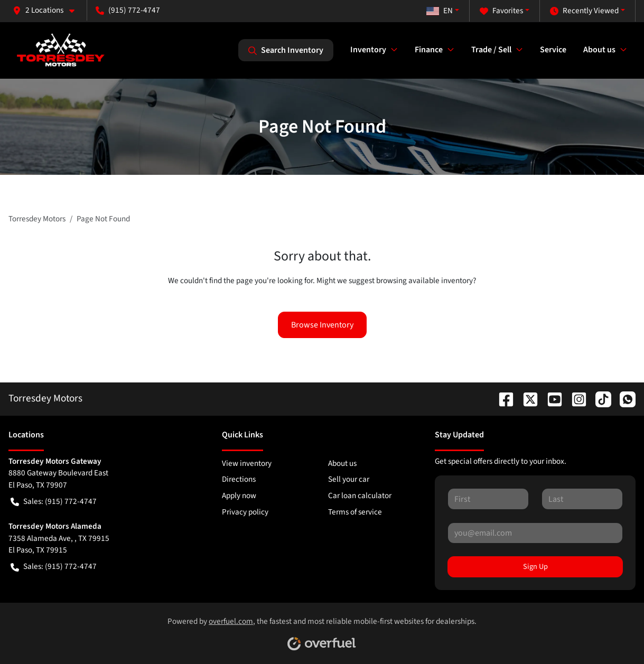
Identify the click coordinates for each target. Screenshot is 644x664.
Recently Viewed (584, 11)
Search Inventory (286, 50)
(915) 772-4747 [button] (128, 10)
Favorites (501, 11)
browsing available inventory (424, 280)
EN (440, 11)
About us (342, 463)
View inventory (247, 463)
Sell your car (349, 479)
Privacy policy (245, 512)
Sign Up (535, 567)
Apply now (239, 495)
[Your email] (535, 533)
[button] (48, 10)
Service (553, 50)
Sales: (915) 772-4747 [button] (54, 502)
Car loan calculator (360, 495)
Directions (239, 479)
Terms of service (355, 512)
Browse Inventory (322, 325)
